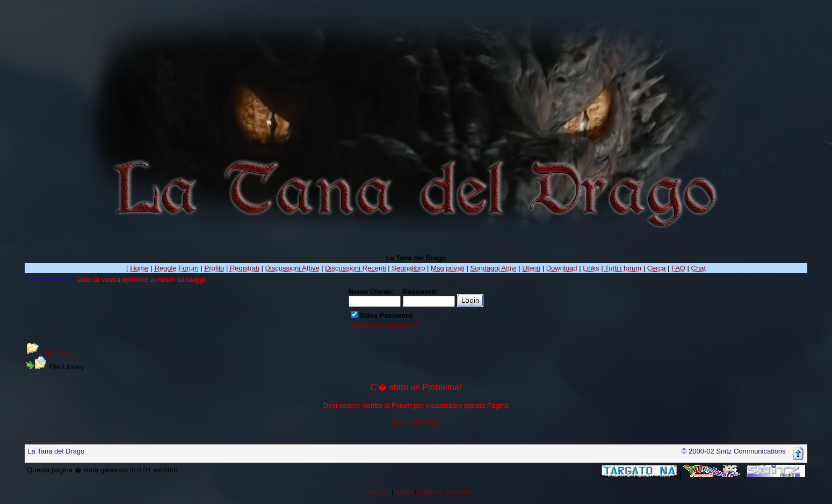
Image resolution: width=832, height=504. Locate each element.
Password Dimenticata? (385, 326)
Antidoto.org (375, 492)
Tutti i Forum (61, 352)
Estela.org (429, 492)
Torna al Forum (416, 422)
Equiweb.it (458, 492)
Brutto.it (404, 492)
